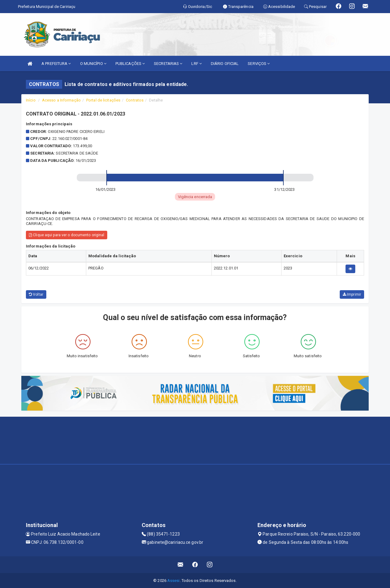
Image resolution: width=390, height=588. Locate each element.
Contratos (135, 100)
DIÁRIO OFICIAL (225, 64)
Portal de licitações (103, 100)
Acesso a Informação (61, 100)
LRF (197, 64)
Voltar (36, 294)
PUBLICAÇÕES (130, 64)
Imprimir (352, 294)
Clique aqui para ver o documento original (67, 235)
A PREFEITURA (56, 64)
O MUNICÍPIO (93, 64)
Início (31, 100)
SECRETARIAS (168, 64)
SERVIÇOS (259, 64)
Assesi (174, 581)
